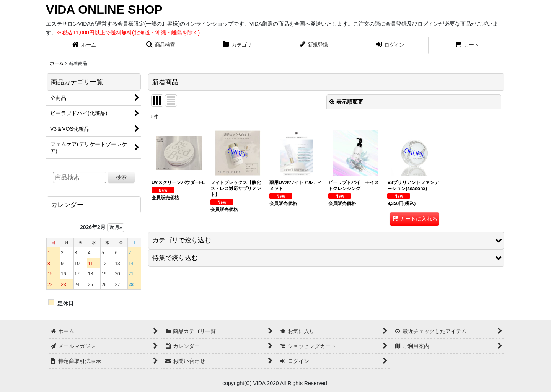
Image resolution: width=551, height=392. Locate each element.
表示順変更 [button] (346, 102)
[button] (161, 46)
